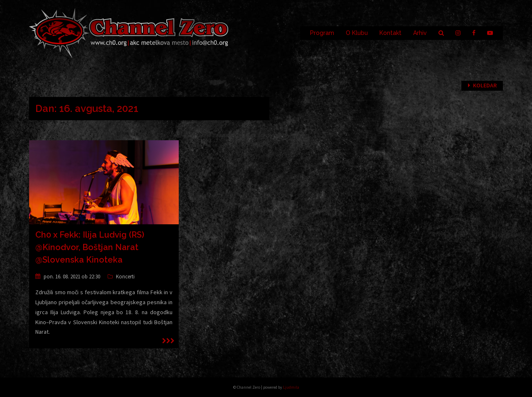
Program (322, 33)
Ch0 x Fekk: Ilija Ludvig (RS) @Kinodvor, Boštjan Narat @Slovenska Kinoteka (90, 247)
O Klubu (357, 33)
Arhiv (420, 33)
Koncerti (125, 277)
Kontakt (390, 33)
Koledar (485, 85)
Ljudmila (291, 387)
